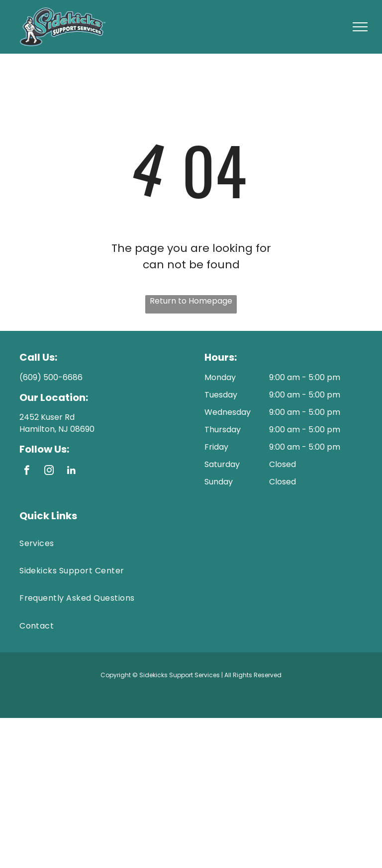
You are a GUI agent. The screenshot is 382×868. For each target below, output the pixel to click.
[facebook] (27, 472)
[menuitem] (191, 543)
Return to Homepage (191, 301)
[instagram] (49, 472)
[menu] (360, 27)
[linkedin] (71, 472)
